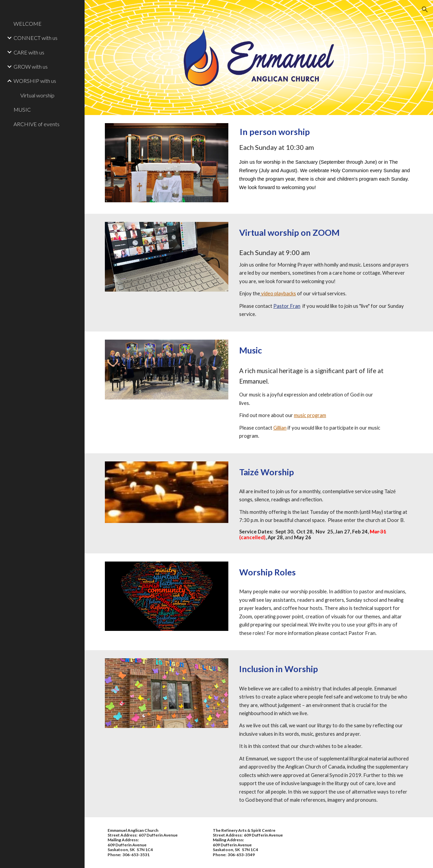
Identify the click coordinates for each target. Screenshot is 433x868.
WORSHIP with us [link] (35, 81)
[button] (425, 9)
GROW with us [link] (31, 66)
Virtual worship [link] (37, 95)
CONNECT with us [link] (36, 38)
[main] (325, 164)
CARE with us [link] (29, 52)
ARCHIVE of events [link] (37, 124)
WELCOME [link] (28, 24)
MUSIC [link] (22, 109)
